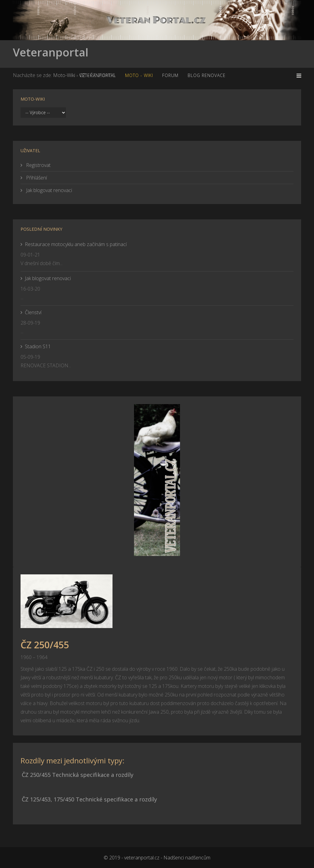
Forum (170, 75)
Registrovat (38, 165)
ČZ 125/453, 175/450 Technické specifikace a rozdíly (89, 799)
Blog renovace (207, 75)
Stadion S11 (38, 346)
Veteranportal (51, 52)
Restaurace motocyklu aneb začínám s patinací (76, 244)
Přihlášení (36, 178)
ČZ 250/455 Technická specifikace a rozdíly (78, 775)
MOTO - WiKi (139, 75)
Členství (33, 312)
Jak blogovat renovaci (48, 190)
